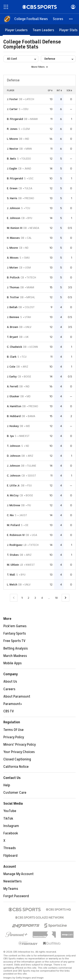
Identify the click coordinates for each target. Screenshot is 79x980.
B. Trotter (13, 297)
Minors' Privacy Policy (20, 745)
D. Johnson (14, 456)
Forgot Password (16, 896)
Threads (10, 848)
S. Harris (12, 198)
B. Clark (12, 357)
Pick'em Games (15, 626)
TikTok (8, 819)
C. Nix (10, 515)
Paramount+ (13, 704)
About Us (10, 682)
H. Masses (13, 238)
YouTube (10, 811)
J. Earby (12, 377)
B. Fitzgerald (15, 119)
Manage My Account (18, 874)
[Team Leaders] (43, 30)
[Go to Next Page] (66, 598)
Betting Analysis (16, 648)
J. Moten (12, 268)
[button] (71, 19)
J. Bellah (12, 307)
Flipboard (10, 856)
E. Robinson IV (16, 535)
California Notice (16, 767)
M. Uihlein (13, 565)
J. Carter (12, 109)
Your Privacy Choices (19, 752)
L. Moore (12, 139)
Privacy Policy (14, 737)
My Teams (11, 889)
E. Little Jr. (13, 485)
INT (59, 90)
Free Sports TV (14, 641)
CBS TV (9, 711)
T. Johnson (14, 446)
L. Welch (12, 585)
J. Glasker (13, 396)
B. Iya (10, 436)
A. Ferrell (13, 386)
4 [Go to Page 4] (42, 598)
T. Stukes (13, 555)
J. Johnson (13, 208)
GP (50, 90)
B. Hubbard (14, 416)
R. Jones (12, 129)
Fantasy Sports (15, 634)
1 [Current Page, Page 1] (22, 598)
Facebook (11, 833)
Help (7, 785)
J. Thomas (13, 287)
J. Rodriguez (15, 545)
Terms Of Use (13, 730)
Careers (9, 689)
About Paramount (17, 697)
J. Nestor (13, 149)
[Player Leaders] (16, 30)
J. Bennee (13, 317)
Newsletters (13, 881)
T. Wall (11, 575)
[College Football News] (31, 19)
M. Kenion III (15, 228)
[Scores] (58, 19)
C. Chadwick (15, 347)
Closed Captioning (17, 759)
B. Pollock (13, 277)
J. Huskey (13, 426)
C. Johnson (14, 476)
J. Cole (11, 367)
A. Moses (13, 258)
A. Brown (13, 327)
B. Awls (11, 159)
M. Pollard (13, 525)
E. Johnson (14, 218)
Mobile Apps (13, 663)
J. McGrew (14, 505)
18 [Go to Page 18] (56, 598)
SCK (69, 90)
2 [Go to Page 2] (28, 598)
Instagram (11, 826)
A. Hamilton (14, 406)
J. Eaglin (12, 168)
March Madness (15, 656)
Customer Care (15, 793)
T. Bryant (13, 337)
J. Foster (12, 99)
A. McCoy (13, 495)
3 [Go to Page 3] (35, 598)
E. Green (12, 188)
